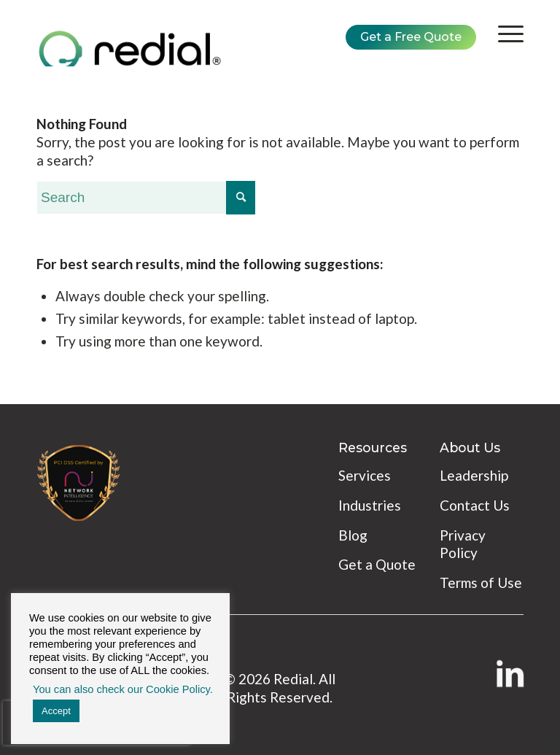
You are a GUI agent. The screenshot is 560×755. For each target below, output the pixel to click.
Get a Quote (377, 564)
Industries (370, 505)
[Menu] (503, 34)
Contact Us (475, 505)
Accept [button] (56, 711)
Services (365, 475)
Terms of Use (481, 582)
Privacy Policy (463, 544)
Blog (353, 535)
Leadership (474, 475)
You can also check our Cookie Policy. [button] (123, 689)
